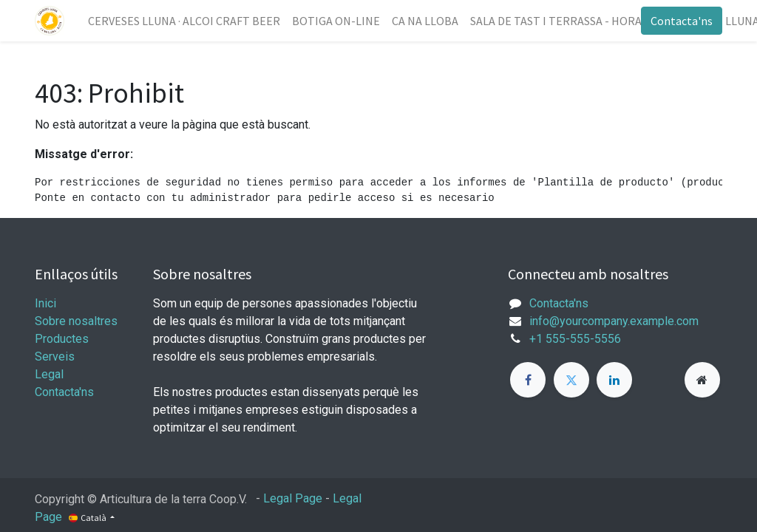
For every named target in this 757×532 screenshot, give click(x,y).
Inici (45, 303)
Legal (49, 374)
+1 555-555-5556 (575, 339)
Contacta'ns (682, 21)
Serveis (55, 357)
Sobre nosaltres (76, 321)
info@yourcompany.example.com (614, 321)
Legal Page (293, 498)
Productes (62, 339)
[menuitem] (184, 21)
